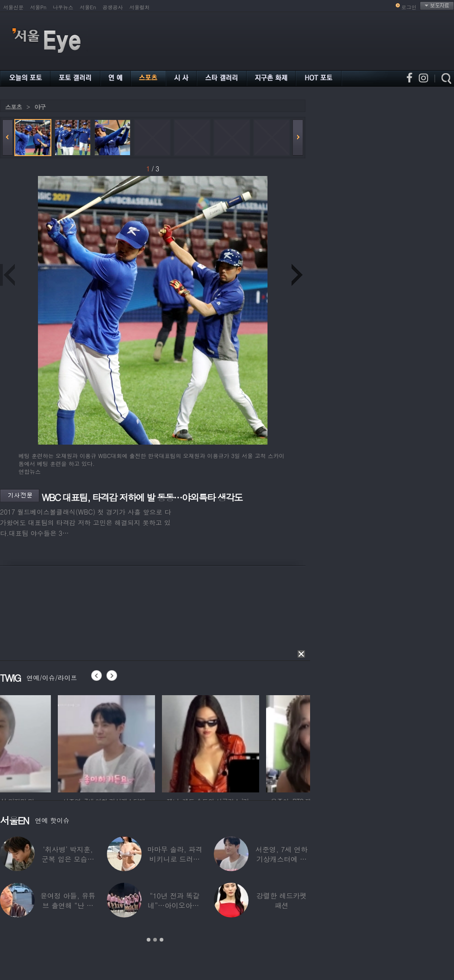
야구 (40, 107)
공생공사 (113, 7)
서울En (88, 7)
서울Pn (38, 7)
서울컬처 (140, 7)
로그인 (409, 7)
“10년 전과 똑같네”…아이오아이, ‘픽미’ (174, 905)
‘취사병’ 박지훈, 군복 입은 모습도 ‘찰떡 (68, 859)
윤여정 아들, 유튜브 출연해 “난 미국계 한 (68, 905)
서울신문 (13, 7)
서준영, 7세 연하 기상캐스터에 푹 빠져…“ (282, 859)
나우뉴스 (63, 7)
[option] (49, 742)
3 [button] (162, 940)
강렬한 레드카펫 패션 (282, 900)
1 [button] (149, 940)
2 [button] (155, 940)
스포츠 (13, 107)
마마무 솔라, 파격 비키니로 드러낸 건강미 (175, 859)
